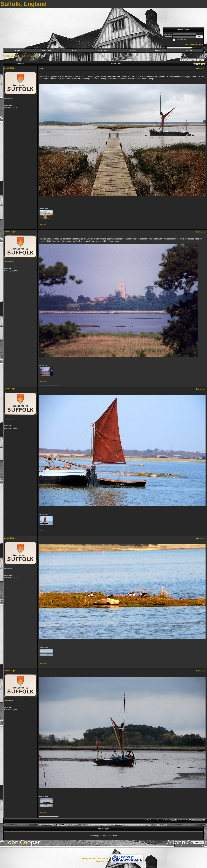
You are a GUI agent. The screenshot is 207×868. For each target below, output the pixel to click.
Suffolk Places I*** (30, 56)
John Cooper (10, 68)
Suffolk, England (11, 56)
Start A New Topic (188, 60)
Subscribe (198, 842)
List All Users (46, 51)
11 (155, 820)
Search (75, 51)
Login (199, 37)
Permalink (200, 68)
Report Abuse (102, 861)
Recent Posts (161, 51)
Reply (200, 60)
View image (43, 224)
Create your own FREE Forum (95, 858)
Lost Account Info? (194, 45)
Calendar (132, 51)
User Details (103, 51)
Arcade (189, 51)
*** (204, 822)
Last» (162, 820)
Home (18, 51)
